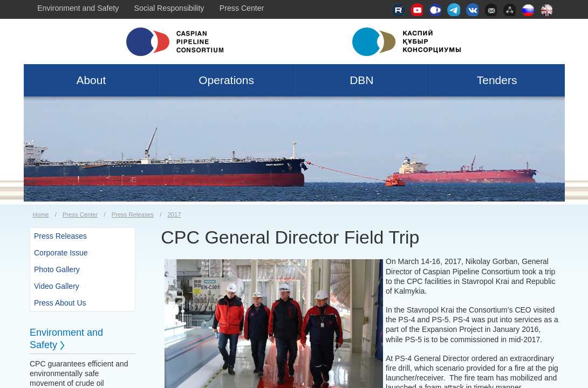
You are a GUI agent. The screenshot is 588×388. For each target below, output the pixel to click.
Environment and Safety (78, 8)
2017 (175, 214)
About (91, 80)
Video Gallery (57, 286)
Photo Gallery (57, 269)
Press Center (242, 8)
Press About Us (60, 303)
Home (41, 214)
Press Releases (133, 214)
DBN (361, 80)
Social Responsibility (169, 8)
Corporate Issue (61, 253)
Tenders (497, 80)
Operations (226, 80)
